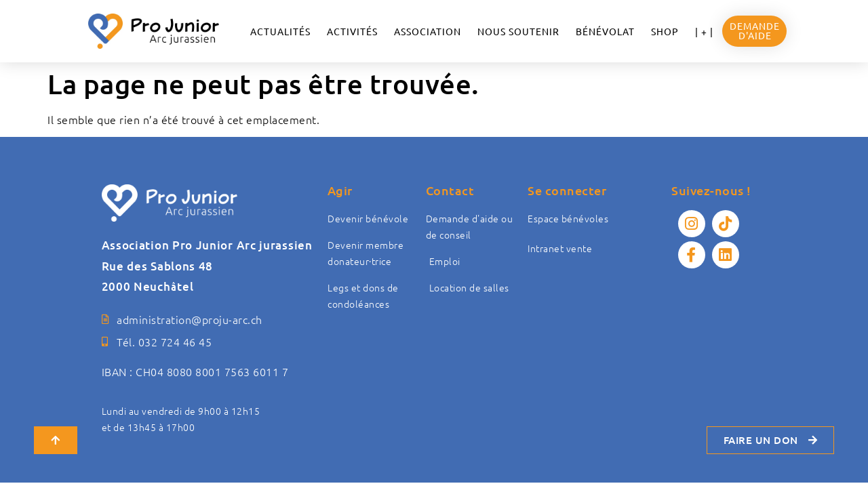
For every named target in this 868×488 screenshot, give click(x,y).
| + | (704, 31)
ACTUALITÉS (280, 31)
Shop (665, 31)
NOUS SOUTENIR (518, 31)
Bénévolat (605, 31)
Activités (352, 31)
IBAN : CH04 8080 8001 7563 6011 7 (195, 371)
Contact (450, 190)
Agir (340, 190)
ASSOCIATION (428, 31)
